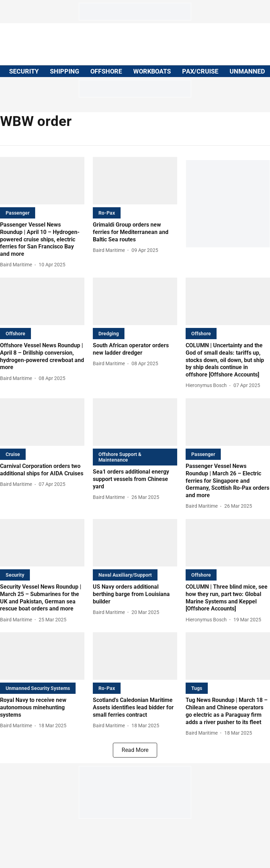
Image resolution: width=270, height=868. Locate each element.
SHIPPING (65, 71)
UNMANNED (247, 71)
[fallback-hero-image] (42, 181)
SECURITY (24, 71)
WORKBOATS (152, 71)
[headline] (42, 240)
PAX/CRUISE (200, 71)
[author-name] (17, 265)
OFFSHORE (106, 71)
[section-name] (18, 213)
